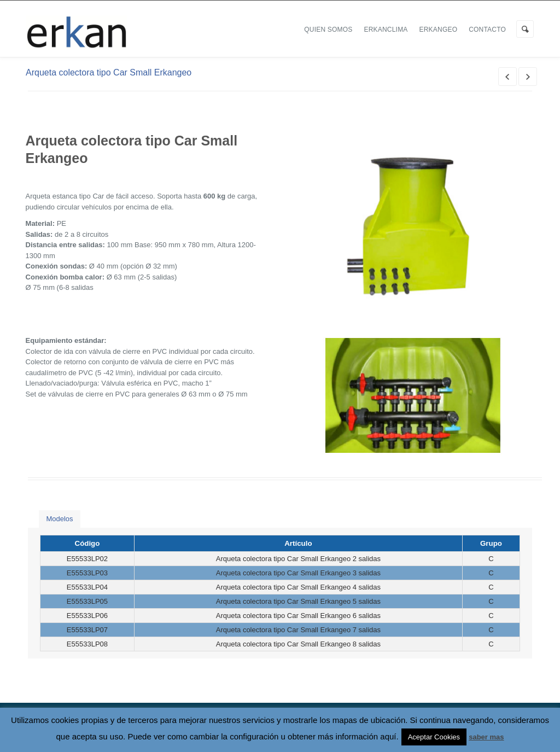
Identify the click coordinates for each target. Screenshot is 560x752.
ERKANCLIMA (386, 30)
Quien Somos (328, 30)
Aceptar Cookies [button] (434, 737)
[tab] (59, 519)
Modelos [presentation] (59, 519)
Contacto (487, 30)
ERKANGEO (439, 30)
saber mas (486, 737)
